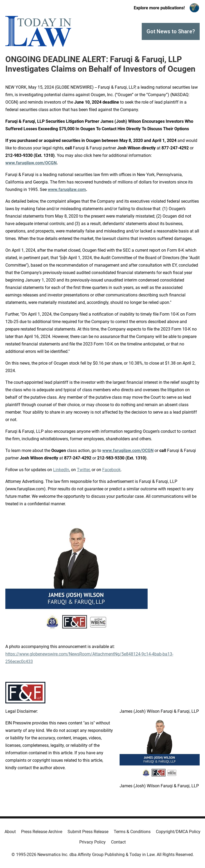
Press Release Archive (42, 832)
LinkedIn (61, 470)
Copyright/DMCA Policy (178, 832)
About (10, 832)
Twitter (83, 470)
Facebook (111, 470)
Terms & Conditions (132, 832)
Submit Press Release (88, 832)
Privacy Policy (92, 842)
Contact (118, 842)
